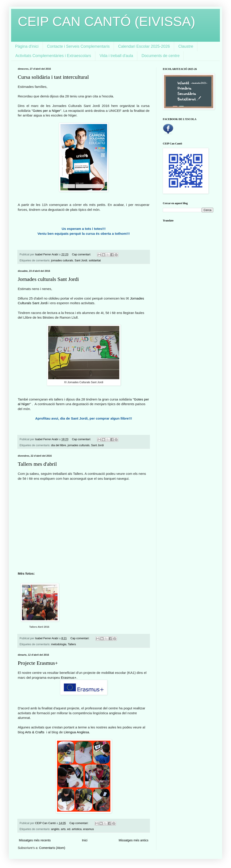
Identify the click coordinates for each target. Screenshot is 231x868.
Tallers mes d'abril (37, 464)
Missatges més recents (35, 840)
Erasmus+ (69, 678)
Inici (85, 840)
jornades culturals (62, 260)
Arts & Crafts (35, 732)
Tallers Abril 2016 (39, 627)
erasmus (88, 829)
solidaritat (95, 260)
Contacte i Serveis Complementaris (78, 46)
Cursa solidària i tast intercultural (53, 77)
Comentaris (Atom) (52, 848)
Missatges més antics (133, 840)
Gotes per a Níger (46, 111)
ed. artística (74, 829)
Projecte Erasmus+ (38, 663)
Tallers (72, 644)
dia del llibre (59, 445)
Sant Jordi (81, 260)
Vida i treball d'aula (116, 56)
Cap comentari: (82, 254)
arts (63, 829)
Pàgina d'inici (27, 46)
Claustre (186, 46)
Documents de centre (160, 56)
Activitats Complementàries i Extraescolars (53, 56)
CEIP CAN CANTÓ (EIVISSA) (107, 21)
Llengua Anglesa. (77, 732)
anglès (55, 829)
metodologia (59, 644)
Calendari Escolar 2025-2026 (144, 46)
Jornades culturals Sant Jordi (48, 279)
